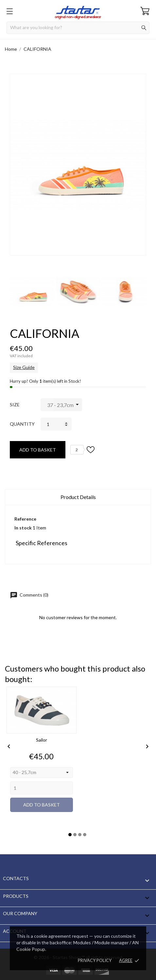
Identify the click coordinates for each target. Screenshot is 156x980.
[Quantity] (56, 424)
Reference (25, 519)
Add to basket (38, 450)
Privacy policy (95, 960)
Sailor (42, 740)
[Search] (78, 28)
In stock (23, 528)
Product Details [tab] (78, 497)
